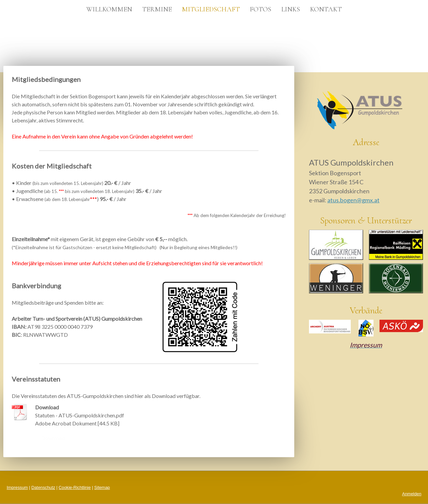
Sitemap (102, 487)
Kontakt (326, 9)
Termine (157, 9)
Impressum (17, 487)
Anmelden (412, 494)
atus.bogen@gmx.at (353, 200)
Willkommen (109, 9)
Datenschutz (43, 487)
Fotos (260, 9)
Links (291, 9)
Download (53, 438)
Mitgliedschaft (211, 9)
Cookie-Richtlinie (75, 487)
